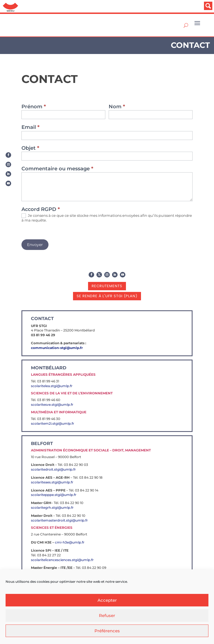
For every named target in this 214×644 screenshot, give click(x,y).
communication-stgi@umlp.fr (57, 348)
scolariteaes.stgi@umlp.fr (52, 482)
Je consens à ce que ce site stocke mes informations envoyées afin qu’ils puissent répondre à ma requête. (107, 218)
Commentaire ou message (57, 169)
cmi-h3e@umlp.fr (70, 542)
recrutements (107, 286)
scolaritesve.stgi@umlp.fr (52, 405)
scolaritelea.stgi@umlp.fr (52, 386)
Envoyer (35, 245)
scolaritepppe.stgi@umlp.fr (54, 495)
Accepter (107, 600)
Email (31, 127)
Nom (117, 107)
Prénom (34, 107)
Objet (30, 148)
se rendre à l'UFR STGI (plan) (107, 296)
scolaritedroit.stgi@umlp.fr (53, 469)
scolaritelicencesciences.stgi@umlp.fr (62, 560)
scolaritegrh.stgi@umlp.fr (52, 507)
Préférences (107, 631)
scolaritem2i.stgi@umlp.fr (53, 423)
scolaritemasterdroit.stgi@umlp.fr (59, 520)
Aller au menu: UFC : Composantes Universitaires (10, 6)
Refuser (107, 615)
